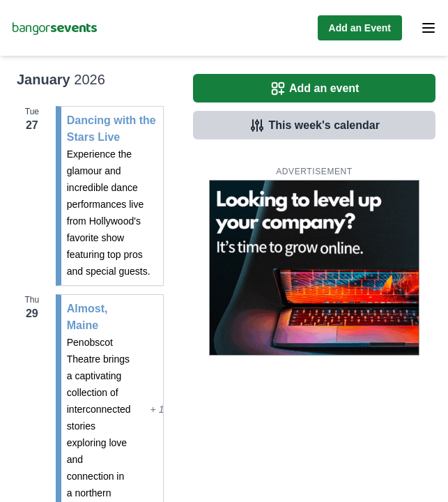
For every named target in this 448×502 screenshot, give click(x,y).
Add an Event (360, 28)
